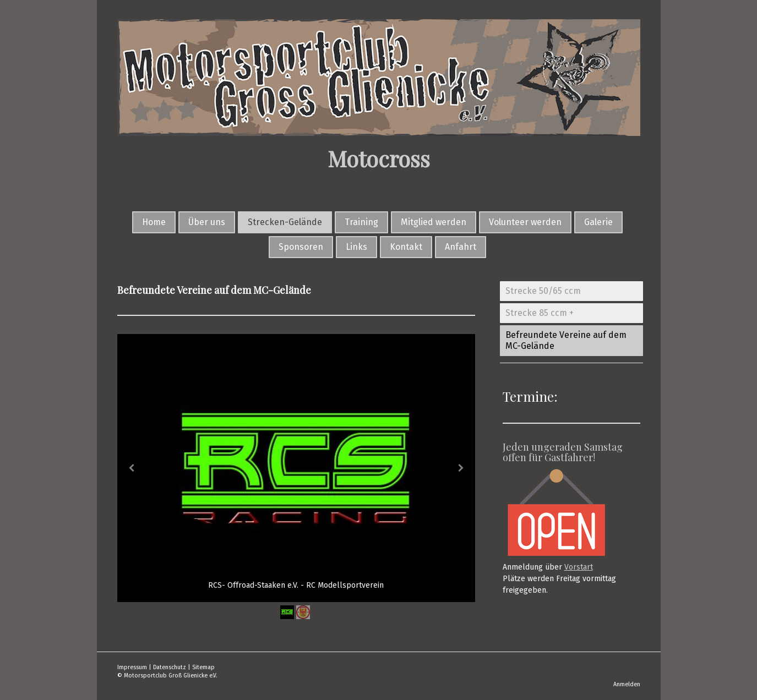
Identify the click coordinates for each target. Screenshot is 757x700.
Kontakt (406, 247)
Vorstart (579, 567)
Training (361, 222)
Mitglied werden (434, 222)
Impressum (132, 667)
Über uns (207, 222)
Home (154, 222)
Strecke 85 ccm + (540, 313)
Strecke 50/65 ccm (543, 291)
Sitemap (203, 667)
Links (356, 247)
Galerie (598, 222)
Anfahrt (461, 247)
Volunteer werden (525, 222)
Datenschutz (170, 667)
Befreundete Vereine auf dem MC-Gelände (566, 340)
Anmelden (627, 684)
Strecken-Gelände (285, 222)
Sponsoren (301, 247)
